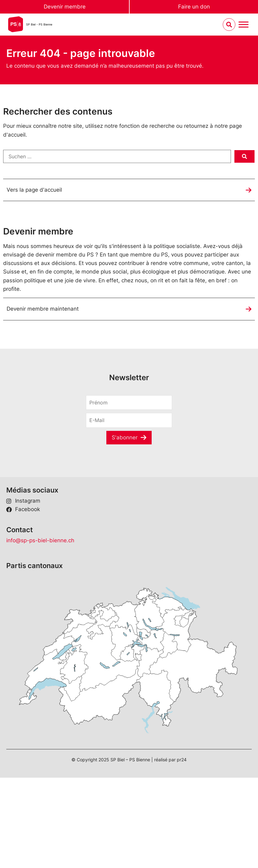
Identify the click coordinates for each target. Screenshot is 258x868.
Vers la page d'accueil (34, 190)
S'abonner (125, 437)
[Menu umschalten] (244, 25)
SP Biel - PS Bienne (39, 24)
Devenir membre (65, 7)
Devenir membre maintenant (43, 309)
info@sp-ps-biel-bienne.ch (40, 540)
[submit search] (244, 156)
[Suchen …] (117, 156)
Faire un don (194, 7)
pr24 (182, 760)
